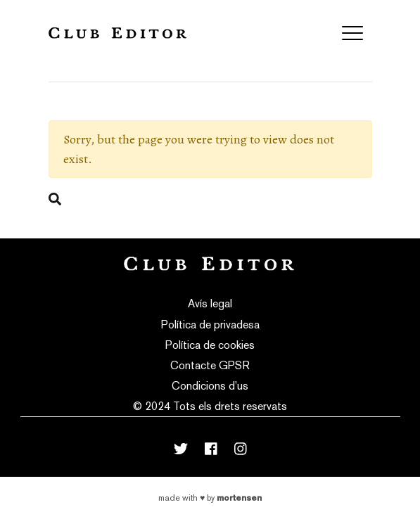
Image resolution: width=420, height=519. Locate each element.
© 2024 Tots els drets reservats (210, 406)
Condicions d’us (210, 386)
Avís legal (210, 303)
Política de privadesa (210, 325)
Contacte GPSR (210, 365)
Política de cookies (210, 345)
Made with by (210, 498)
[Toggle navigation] (352, 33)
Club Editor (117, 33)
